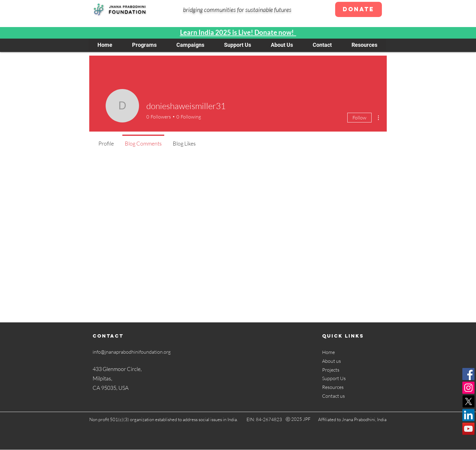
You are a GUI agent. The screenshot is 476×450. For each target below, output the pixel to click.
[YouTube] (468, 429)
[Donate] (359, 9)
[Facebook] (468, 374)
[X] (468, 401)
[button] (144, 45)
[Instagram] (468, 388)
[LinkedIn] (468, 415)
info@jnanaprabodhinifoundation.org (132, 352)
